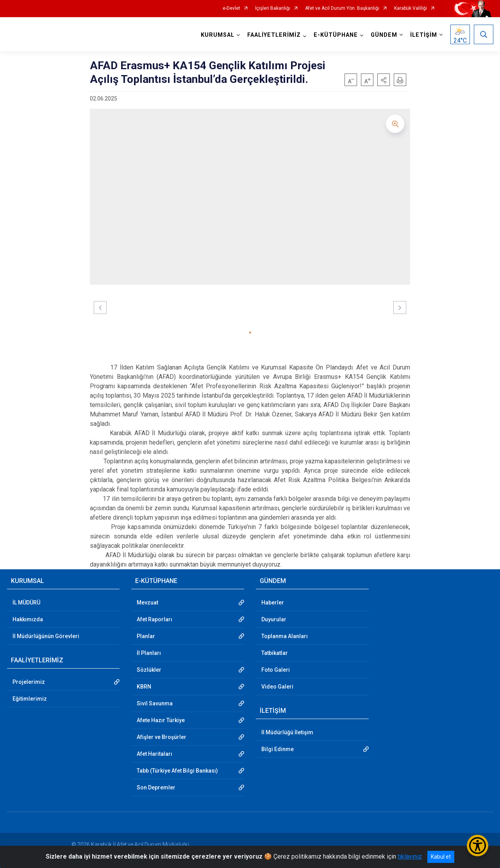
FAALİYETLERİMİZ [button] (274, 35)
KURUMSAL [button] (218, 35)
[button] (384, 80)
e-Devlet (231, 8)
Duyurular (274, 619)
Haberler (273, 603)
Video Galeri (277, 687)
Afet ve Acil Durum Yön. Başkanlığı (342, 8)
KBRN (144, 687)
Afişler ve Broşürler (162, 737)
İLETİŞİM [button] (424, 35)
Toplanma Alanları (285, 636)
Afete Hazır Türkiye (161, 720)
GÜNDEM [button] (384, 35)
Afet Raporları (154, 619)
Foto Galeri (276, 670)
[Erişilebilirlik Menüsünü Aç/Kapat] (478, 846)
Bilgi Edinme (278, 749)
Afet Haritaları (154, 754)
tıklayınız (410, 856)
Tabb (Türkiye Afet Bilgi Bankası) (177, 771)
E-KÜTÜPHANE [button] (336, 35)
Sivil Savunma (155, 703)
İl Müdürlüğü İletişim (287, 732)
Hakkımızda (28, 619)
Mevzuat (147, 603)
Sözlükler (149, 670)
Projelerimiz (29, 682)
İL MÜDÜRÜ (26, 603)
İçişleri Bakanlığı (273, 8)
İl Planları (149, 653)
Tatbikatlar (275, 653)
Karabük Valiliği (411, 8)
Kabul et (441, 857)
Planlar (146, 636)
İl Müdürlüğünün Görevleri (46, 636)
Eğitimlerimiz (30, 699)
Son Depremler (156, 787)
